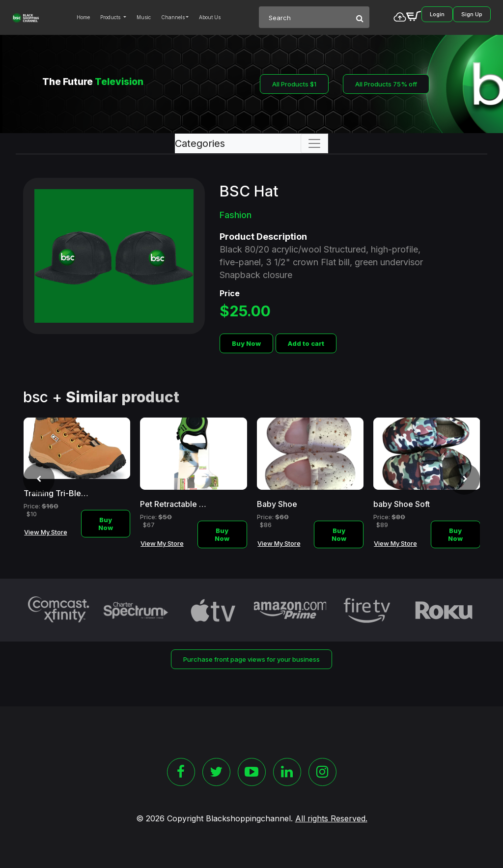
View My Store (46, 532)
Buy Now (246, 343)
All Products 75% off (386, 84)
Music (144, 17)
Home (83, 17)
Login (437, 14)
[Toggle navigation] (314, 143)
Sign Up (472, 14)
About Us (210, 17)
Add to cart (306, 343)
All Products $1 (294, 84)
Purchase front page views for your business (251, 659)
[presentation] (39, 479)
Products (111, 17)
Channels (173, 17)
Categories (200, 143)
